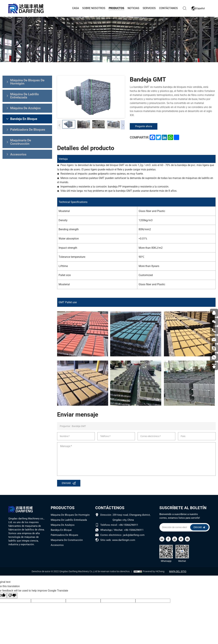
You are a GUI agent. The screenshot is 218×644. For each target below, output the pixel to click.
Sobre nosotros (94, 8)
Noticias (133, 8)
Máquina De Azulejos (63, 525)
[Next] (123, 124)
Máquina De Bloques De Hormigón (70, 515)
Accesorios (57, 546)
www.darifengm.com (124, 541)
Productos (116, 8)
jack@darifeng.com (134, 535)
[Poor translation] (12, 596)
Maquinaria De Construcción (67, 541)
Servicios (149, 8)
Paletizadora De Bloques (64, 535)
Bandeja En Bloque (61, 530)
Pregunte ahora (145, 126)
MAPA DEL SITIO (178, 572)
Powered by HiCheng (153, 572)
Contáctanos (168, 8)
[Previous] (59, 124)
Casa (75, 8)
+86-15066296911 (128, 525)
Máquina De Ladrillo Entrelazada (69, 520)
